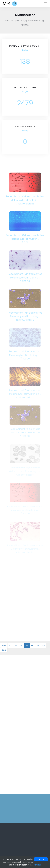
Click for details (25, 203)
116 (32, 645)
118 (44, 645)
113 (16, 645)
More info (37, 865)
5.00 (25, 242)
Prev (4, 645)
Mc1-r (10, 3)
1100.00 (25, 281)
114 (21, 645)
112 (10, 645)
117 (38, 645)
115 (27, 645)
